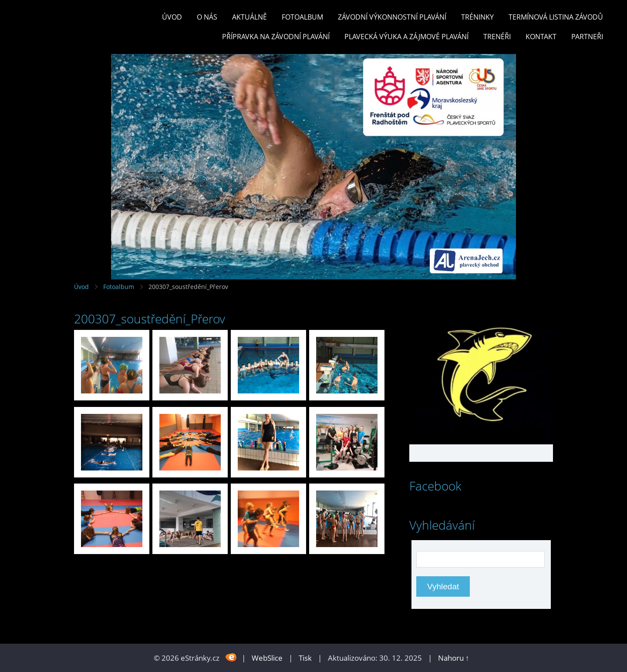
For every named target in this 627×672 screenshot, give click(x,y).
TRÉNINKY (477, 17)
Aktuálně (249, 17)
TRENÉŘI (497, 37)
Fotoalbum (302, 17)
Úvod (172, 17)
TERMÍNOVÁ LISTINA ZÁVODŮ (556, 17)
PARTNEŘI (587, 37)
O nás (207, 17)
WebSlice (267, 658)
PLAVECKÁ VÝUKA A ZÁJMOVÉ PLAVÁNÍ (406, 37)
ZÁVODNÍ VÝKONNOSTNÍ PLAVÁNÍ (392, 17)
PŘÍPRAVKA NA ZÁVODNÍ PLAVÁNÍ (276, 37)
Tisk (305, 658)
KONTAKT (541, 37)
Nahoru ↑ (454, 658)
